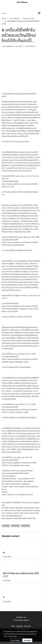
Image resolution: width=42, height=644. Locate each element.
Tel (14, 620)
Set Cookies (16, 640)
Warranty (27, 626)
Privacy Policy (32, 634)
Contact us (21, 617)
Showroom (26, 620)
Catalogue (20, 626)
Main (13, 626)
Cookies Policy (12, 636)
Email (17, 620)
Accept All (27, 640)
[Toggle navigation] (39, 13)
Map (21, 620)
